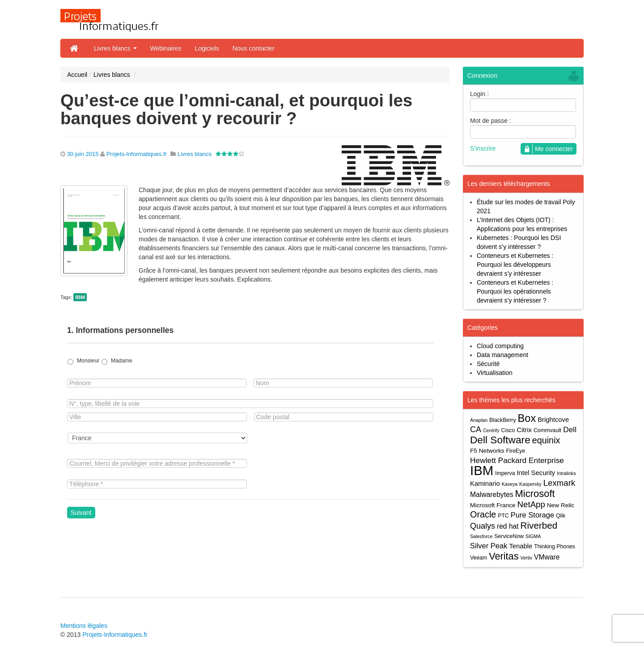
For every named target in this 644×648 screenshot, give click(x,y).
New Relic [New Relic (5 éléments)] (561, 505)
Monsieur (88, 361)
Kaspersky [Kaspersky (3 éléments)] (530, 484)
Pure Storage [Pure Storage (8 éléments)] (532, 515)
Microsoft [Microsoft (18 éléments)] (535, 494)
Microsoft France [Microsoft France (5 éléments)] (493, 505)
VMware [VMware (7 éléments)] (547, 557)
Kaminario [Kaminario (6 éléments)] (485, 484)
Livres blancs (115, 48)
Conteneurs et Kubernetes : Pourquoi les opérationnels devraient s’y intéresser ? (515, 291)
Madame (122, 361)
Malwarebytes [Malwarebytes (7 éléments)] (492, 494)
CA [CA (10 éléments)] (476, 429)
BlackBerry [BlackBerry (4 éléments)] (503, 420)
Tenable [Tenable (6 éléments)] (521, 546)
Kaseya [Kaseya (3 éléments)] (510, 484)
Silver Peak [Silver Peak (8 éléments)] (489, 546)
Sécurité (488, 364)
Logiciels (207, 48)
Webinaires (166, 48)
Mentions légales (84, 626)
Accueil (77, 75)
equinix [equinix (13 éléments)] (546, 440)
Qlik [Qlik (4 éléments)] (561, 516)
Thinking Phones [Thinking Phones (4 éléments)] (555, 547)
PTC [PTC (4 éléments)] (503, 516)
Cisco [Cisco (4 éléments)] (508, 430)
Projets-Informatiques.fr (137, 154)
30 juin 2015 (83, 154)
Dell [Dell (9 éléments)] (570, 429)
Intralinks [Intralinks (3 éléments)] (566, 473)
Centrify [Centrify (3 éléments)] (491, 430)
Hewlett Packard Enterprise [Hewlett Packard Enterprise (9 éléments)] (517, 460)
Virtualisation (495, 373)
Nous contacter (254, 48)
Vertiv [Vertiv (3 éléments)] (526, 558)
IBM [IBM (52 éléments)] (482, 470)
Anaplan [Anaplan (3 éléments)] (479, 420)
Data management (502, 355)
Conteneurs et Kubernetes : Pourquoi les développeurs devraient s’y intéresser (515, 265)
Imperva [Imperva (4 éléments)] (505, 473)
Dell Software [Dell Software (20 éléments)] (500, 440)
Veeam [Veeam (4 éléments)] (479, 558)
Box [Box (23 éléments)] (527, 419)
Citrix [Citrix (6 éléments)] (524, 430)
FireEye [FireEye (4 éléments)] (516, 451)
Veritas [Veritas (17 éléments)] (504, 556)
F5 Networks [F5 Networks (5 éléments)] (487, 451)
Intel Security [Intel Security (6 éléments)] (536, 473)
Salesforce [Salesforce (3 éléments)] (481, 536)
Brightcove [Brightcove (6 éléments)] (553, 420)
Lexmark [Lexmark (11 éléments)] (559, 483)
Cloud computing (500, 346)
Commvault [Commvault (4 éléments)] (547, 430)
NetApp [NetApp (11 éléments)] (531, 504)
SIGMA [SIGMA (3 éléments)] (533, 536)
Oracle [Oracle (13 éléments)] (483, 515)
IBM (80, 297)
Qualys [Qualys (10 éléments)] (483, 526)
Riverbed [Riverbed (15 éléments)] (539, 525)
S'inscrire (483, 148)
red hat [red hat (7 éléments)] (508, 526)
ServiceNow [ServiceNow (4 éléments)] (509, 536)
